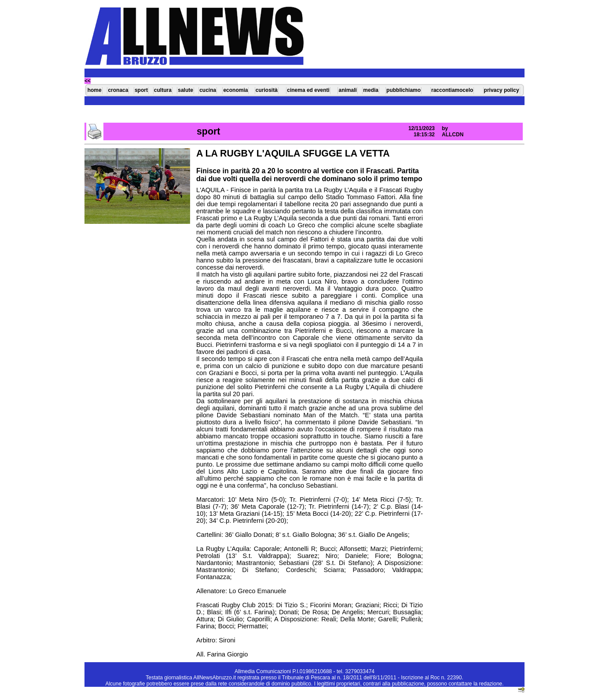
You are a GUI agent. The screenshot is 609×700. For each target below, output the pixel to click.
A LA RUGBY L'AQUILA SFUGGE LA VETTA (293, 153)
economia (235, 90)
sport (141, 90)
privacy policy (502, 90)
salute (185, 90)
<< (88, 81)
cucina (208, 90)
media (371, 90)
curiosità (267, 90)
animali (347, 90)
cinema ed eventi (308, 90)
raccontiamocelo (452, 90)
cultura (163, 90)
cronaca (118, 90)
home (95, 90)
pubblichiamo (404, 90)
